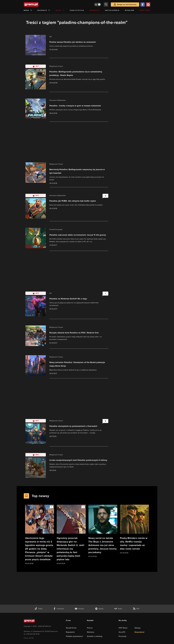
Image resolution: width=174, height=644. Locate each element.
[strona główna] (37, 4)
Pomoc (90, 628)
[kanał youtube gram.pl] (79, 609)
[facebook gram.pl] (59, 609)
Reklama (91, 632)
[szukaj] (106, 4)
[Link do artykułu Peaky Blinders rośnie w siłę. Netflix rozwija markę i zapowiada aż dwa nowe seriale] (134, 529)
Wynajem (130, 10)
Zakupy (137, 628)
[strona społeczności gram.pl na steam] (118, 609)
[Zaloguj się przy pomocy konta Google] (148, 4)
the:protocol (139, 632)
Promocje (95, 10)
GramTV (122, 632)
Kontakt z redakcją (95, 636)
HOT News (123, 628)
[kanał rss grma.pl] (136, 609)
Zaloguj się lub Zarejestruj (127, 4)
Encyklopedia (112, 10)
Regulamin (70, 632)
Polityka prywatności (74, 636)
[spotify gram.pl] (99, 609)
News (28, 10)
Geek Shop (145, 10)
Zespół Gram (71, 628)
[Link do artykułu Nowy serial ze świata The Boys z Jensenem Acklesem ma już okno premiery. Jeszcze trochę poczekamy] (103, 531)
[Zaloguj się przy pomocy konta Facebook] (143, 4)
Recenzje (44, 10)
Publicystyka (77, 10)
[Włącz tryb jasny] (98, 4)
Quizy (60, 10)
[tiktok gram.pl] (39, 609)
